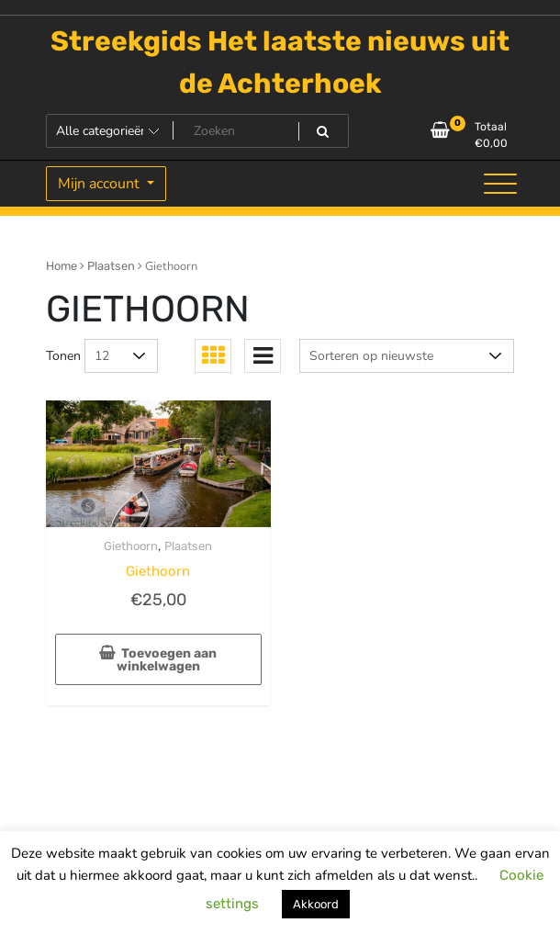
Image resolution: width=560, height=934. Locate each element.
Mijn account (101, 184)
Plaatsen (111, 266)
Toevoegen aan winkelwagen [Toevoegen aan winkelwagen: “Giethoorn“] (167, 660)
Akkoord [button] (316, 904)
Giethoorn (131, 546)
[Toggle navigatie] (500, 184)
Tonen (63, 356)
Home (62, 266)
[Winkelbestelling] (407, 356)
